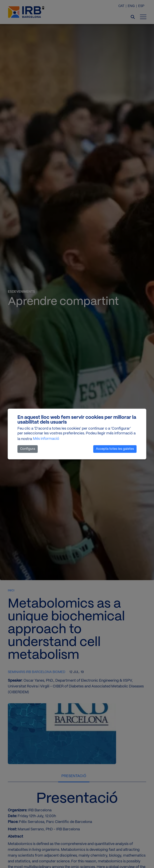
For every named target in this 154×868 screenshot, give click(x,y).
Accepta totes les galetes (115, 449)
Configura (28, 449)
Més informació (46, 439)
